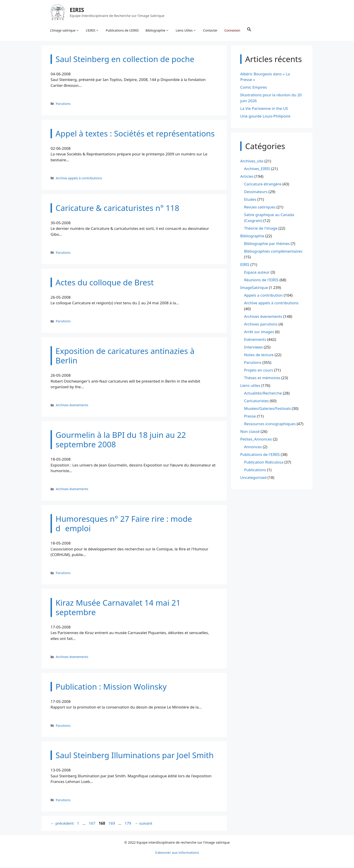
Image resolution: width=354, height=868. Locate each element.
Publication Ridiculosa (264, 463)
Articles (247, 178)
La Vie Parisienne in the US (264, 110)
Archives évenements (72, 406)
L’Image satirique (65, 31)
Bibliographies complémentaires (273, 252)
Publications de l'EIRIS (260, 456)
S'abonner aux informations (177, 854)
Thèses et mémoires (262, 379)
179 (128, 825)
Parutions (63, 105)
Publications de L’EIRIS (123, 31)
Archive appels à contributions (79, 179)
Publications (255, 471)
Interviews (253, 348)
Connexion (233, 31)
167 (92, 825)
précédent (62, 825)
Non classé (250, 433)
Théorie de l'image (261, 229)
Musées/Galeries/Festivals (267, 410)
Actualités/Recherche (263, 394)
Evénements (255, 341)
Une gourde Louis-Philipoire (265, 117)
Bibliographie (158, 31)
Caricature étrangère (263, 185)
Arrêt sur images (259, 333)
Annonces (253, 448)
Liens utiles (250, 387)
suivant (143, 825)
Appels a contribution (263, 297)
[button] (250, 31)
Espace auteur (257, 274)
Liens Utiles (187, 31)
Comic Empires (254, 89)
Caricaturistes (256, 402)
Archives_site (252, 162)
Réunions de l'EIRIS (261, 281)
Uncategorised (253, 479)
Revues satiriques (260, 208)
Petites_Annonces (256, 440)
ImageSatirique (254, 289)
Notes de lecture (259, 356)
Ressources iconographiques (270, 425)
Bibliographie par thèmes (267, 245)
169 (112, 825)
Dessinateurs (256, 193)
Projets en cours (259, 371)
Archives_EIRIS (257, 170)
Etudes (250, 201)
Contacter (211, 31)
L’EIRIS (93, 31)
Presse (250, 417)
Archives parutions (261, 325)
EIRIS (77, 10)
